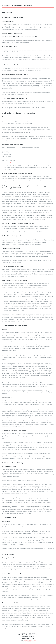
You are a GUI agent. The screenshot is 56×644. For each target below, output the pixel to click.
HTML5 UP (30, 642)
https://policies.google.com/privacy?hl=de (13, 550)
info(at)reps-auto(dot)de (12, 162)
